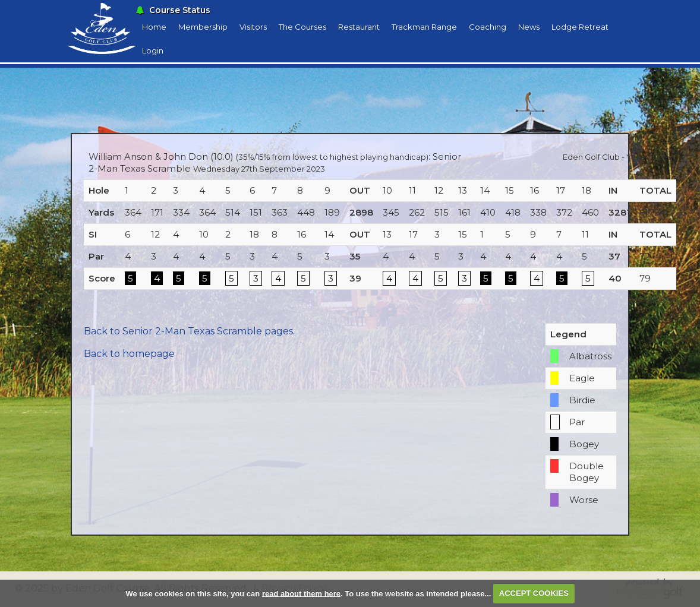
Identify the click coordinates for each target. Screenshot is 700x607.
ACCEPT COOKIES (534, 593)
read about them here (301, 593)
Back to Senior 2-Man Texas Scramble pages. (189, 331)
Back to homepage (129, 354)
